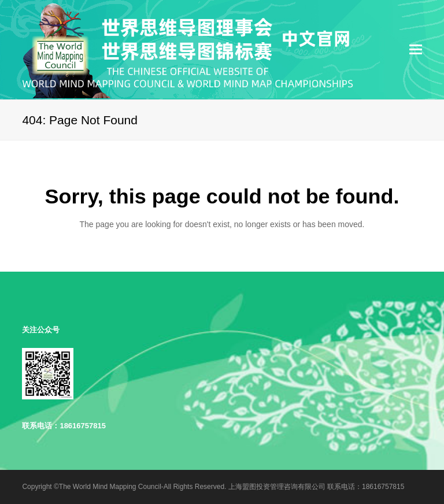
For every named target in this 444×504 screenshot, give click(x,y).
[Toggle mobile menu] (416, 50)
